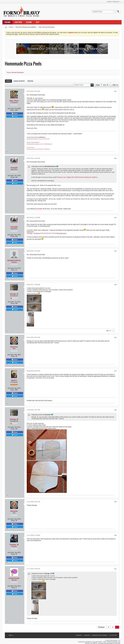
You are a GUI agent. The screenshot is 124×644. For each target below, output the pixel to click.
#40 (115, 535)
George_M (14, 294)
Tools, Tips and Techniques (46, 27)
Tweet (15, 116)
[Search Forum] (104, 12)
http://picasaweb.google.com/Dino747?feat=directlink (38, 139)
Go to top (113, 635)
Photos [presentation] (30, 81)
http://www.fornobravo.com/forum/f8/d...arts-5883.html (38, 149)
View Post (57, 166)
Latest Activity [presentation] (19, 81)
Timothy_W (14, 545)
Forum (11, 27)
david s (14, 380)
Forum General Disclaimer (15, 72)
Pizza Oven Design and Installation (26, 27)
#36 (115, 337)
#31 (115, 91)
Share (15, 114)
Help (38, 22)
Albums (29, 22)
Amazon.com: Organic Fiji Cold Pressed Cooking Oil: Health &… (78, 177)
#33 (115, 218)
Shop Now (18, 22)
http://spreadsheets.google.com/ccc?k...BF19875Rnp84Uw (39, 144)
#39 (115, 502)
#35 (115, 285)
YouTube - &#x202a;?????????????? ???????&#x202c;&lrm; (47, 234)
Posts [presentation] (8, 81)
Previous (101, 627)
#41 (115, 569)
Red (11, 635)
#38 (115, 410)
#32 (115, 158)
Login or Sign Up (113, 2)
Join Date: (11, 109)
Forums (7, 22)
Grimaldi (14, 168)
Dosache (14, 347)
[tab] (8, 81)
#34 (115, 251)
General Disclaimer (99, 635)
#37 (115, 371)
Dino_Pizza (14, 101)
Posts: (12, 110)
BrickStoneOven (14, 260)
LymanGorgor (14, 578)
